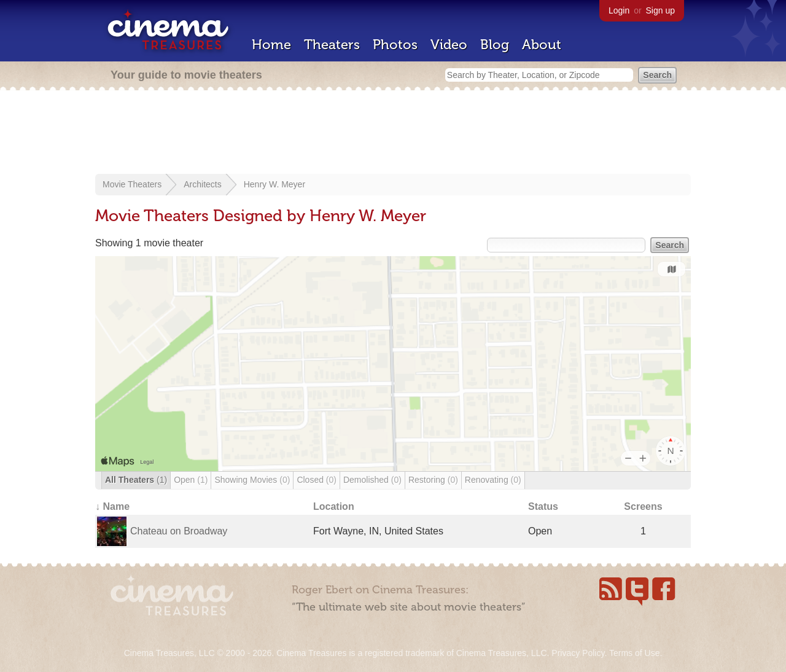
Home (271, 45)
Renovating (493, 480)
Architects (202, 184)
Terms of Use (634, 653)
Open (191, 480)
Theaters (332, 45)
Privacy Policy (578, 653)
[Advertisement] (393, 133)
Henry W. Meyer (274, 184)
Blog (495, 45)
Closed (317, 480)
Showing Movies (252, 480)
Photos (395, 45)
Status (543, 506)
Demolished (372, 480)
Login (619, 10)
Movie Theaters (132, 184)
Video (449, 45)
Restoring (433, 480)
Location (334, 506)
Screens (643, 506)
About (542, 45)
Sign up (660, 10)
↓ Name (112, 506)
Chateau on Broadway (179, 531)
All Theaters (136, 480)
